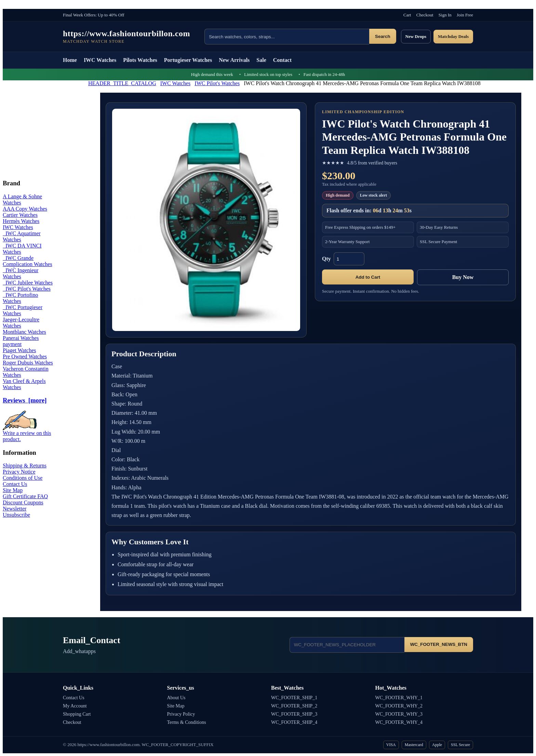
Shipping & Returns (25, 466)
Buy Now (463, 277)
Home (70, 60)
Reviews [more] (25, 400)
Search (383, 36)
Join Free (465, 15)
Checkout (425, 15)
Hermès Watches (21, 221)
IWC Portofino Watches (21, 298)
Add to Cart (368, 277)
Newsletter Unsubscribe (16, 512)
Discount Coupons (23, 502)
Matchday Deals (453, 36)
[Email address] (347, 645)
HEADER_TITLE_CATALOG (122, 83)
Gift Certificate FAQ (25, 496)
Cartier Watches (20, 215)
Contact (282, 60)
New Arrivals (234, 60)
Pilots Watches (140, 60)
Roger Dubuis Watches (28, 363)
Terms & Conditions (187, 722)
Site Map (13, 490)
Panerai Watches (21, 338)
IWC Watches (100, 60)
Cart (407, 15)
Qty (326, 259)
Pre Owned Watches (25, 356)
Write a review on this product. (27, 434)
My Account (75, 706)
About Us (176, 698)
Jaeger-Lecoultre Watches (21, 323)
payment (12, 344)
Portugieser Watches (188, 60)
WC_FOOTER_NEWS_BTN (439, 644)
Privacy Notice (19, 472)
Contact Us (15, 484)
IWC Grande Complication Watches (28, 261)
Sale (261, 60)
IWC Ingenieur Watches (21, 273)
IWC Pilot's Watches (217, 83)
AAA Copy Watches (25, 209)
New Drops (416, 36)
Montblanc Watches (24, 332)
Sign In (445, 15)
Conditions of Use (23, 478)
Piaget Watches (19, 350)
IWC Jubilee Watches (28, 283)
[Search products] (287, 37)
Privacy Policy (181, 714)
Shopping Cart (77, 714)
